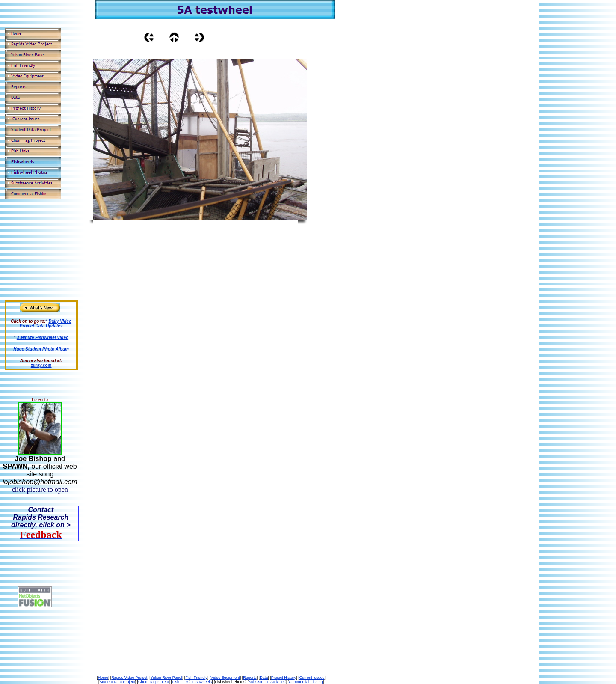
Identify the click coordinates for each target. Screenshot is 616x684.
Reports (250, 678)
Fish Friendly (196, 678)
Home (103, 678)
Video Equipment (225, 678)
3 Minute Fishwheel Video (43, 338)
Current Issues (312, 678)
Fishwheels (202, 682)
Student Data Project (117, 682)
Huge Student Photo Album (41, 349)
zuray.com (41, 365)
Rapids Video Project (129, 678)
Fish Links (181, 682)
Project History (284, 678)
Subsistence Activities (267, 682)
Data (264, 678)
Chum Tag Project (153, 682)
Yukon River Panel (166, 678)
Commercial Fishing (306, 682)
